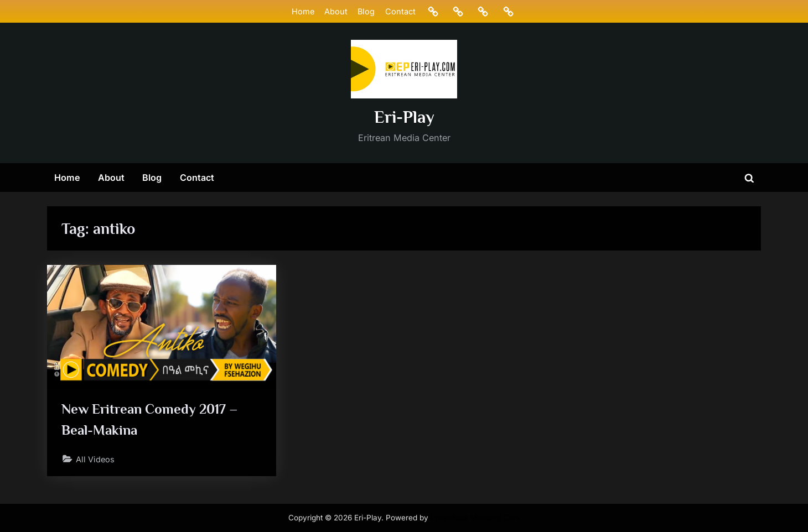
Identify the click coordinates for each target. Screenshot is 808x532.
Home (303, 11)
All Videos (95, 459)
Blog (366, 11)
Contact (400, 11)
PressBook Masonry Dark (475, 518)
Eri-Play (404, 117)
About (336, 11)
